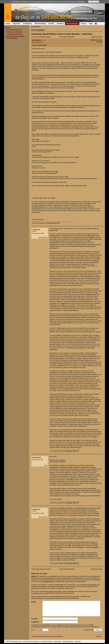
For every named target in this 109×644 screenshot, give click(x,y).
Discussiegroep (72, 24)
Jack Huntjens (36, 40)
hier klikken (81, 2)
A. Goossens (36, 229)
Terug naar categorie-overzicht (42, 37)
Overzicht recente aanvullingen (31, 641)
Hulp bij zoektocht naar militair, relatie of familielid (15, 37)
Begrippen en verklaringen (14, 32)
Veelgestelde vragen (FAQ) (14, 34)
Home (8, 24)
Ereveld (51, 24)
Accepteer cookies (94, 2)
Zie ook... (99, 636)
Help (91, 24)
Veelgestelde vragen (68, 641)
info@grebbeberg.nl (37, 598)
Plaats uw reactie (97, 37)
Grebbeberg (27, 24)
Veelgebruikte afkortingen (14, 30)
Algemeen (16, 24)
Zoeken (83, 24)
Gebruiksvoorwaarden (55, 591)
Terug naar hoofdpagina (67, 37)
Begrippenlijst (57, 641)
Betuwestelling (40, 24)
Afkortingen (78, 641)
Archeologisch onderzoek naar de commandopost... (48, 636)
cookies (38, 2)
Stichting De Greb (17, 641)
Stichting (60, 24)
